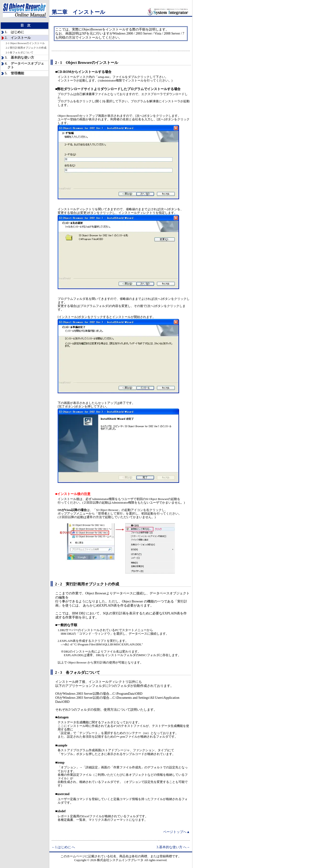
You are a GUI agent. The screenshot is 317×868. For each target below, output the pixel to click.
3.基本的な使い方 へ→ (173, 847)
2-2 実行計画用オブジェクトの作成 (26, 48)
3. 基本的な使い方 (19, 58)
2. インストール (18, 38)
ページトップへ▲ (176, 832)
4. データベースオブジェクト (24, 66)
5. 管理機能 (14, 73)
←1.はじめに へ (63, 847)
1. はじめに (14, 32)
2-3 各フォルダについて (20, 52)
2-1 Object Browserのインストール (25, 43)
